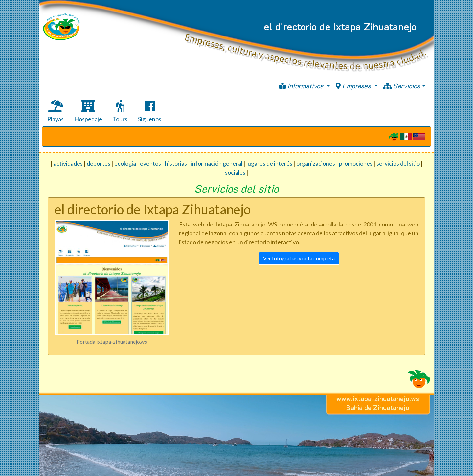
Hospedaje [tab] (88, 111)
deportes (99, 163)
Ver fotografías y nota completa (299, 258)
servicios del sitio (398, 163)
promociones (356, 163)
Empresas (354, 86)
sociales (235, 172)
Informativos (302, 86)
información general (217, 163)
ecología (125, 163)
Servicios (402, 86)
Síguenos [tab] (150, 111)
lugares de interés (269, 163)
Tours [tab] (120, 111)
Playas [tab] (56, 111)
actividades (68, 163)
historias (176, 163)
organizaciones (316, 163)
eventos (150, 163)
